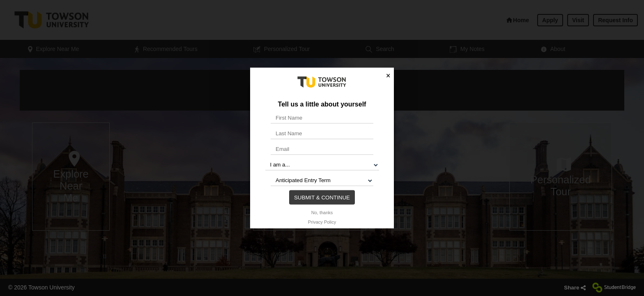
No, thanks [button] (322, 212)
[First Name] (322, 118)
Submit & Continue (322, 197)
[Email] (322, 149)
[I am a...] (322, 164)
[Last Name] (322, 133)
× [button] (388, 76)
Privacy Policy (322, 222)
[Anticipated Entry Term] (322, 180)
